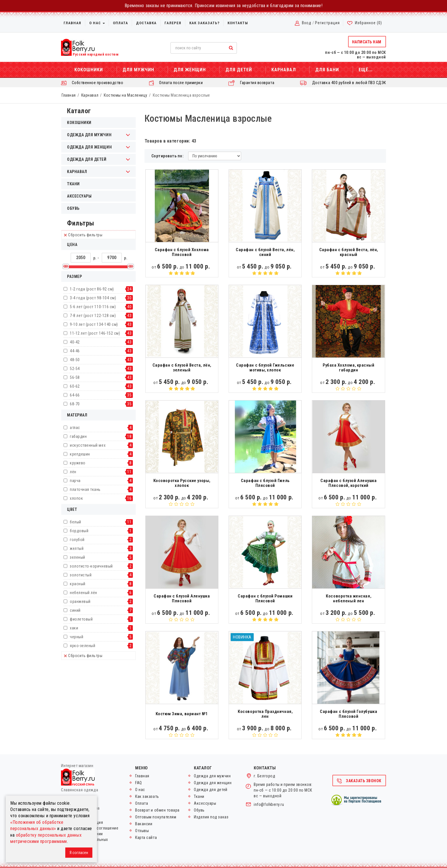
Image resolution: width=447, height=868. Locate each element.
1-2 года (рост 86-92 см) (92, 289)
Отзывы (142, 831)
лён (73, 472)
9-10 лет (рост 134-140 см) (94, 324)
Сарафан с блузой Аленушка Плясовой (182, 598)
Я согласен (79, 853)
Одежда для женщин (213, 783)
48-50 (75, 360)
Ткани (73, 184)
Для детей (239, 70)
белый (76, 522)
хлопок (76, 498)
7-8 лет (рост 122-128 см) (93, 316)
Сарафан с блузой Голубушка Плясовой (349, 714)
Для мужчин (138, 70)
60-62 (75, 386)
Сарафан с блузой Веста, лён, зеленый (182, 368)
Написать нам (367, 42)
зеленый (78, 557)
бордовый (79, 531)
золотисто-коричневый (91, 566)
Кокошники (89, 70)
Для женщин (190, 70)
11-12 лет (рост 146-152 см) (95, 333)
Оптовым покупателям (156, 817)
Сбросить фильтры (83, 235)
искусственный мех (88, 445)
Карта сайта (146, 837)
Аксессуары (79, 196)
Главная (72, 23)
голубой (77, 540)
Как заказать (147, 796)
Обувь (73, 208)
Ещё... (366, 70)
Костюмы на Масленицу (126, 95)
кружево (78, 463)
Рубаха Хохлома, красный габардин (349, 368)
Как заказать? (204, 23)
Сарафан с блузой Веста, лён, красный (349, 252)
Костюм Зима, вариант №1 (182, 714)
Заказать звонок (359, 781)
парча (75, 481)
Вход (307, 23)
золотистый (81, 575)
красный (78, 584)
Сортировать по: (168, 156)
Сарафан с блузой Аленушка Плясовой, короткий (349, 483)
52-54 (75, 369)
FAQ (139, 783)
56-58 (75, 377)
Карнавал (284, 70)
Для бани (327, 70)
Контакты (238, 23)
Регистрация (327, 23)
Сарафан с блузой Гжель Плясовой (265, 483)
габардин (78, 436)
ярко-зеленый (83, 646)
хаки (74, 628)
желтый (77, 548)
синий (75, 610)
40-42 (75, 342)
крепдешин (80, 454)
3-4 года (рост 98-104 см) (93, 298)
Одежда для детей (211, 790)
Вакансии (144, 824)
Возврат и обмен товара (157, 810)
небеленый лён (84, 593)
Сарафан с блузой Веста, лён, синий (265, 252)
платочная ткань (85, 489)
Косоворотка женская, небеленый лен (349, 598)
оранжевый (80, 601)
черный (77, 637)
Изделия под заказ (211, 817)
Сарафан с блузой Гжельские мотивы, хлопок (265, 368)
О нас (97, 23)
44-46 (75, 351)
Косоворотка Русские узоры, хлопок (182, 483)
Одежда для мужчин (212, 776)
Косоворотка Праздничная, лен (265, 714)
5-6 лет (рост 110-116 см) (93, 307)
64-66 (75, 395)
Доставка (146, 23)
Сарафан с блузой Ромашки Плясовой (265, 598)
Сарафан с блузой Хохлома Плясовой (182, 252)
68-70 (75, 404)
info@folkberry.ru (269, 804)
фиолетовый (81, 619)
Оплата (120, 23)
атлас (75, 428)
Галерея (173, 23)
